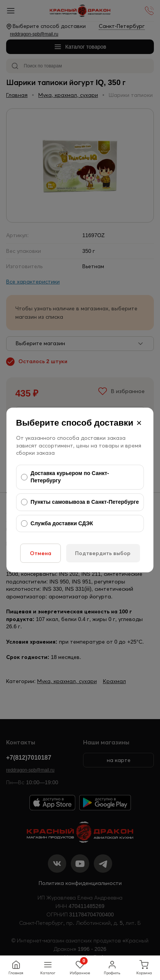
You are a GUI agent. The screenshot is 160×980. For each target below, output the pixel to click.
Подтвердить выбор (103, 553)
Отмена (41, 553)
